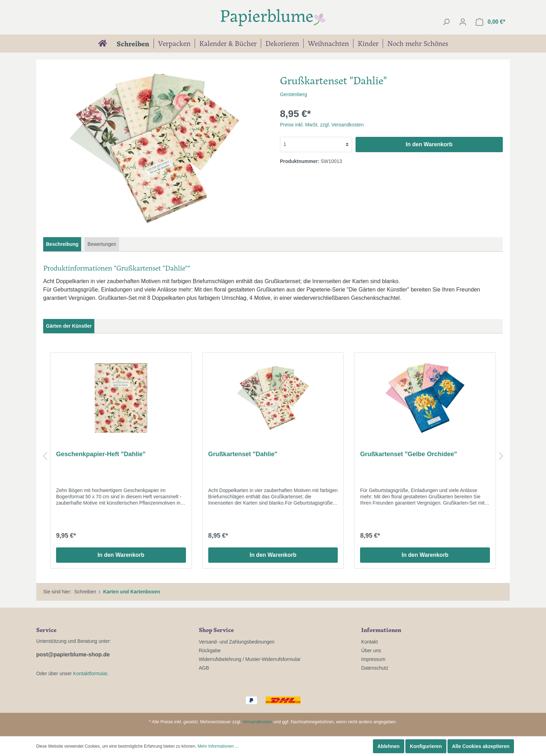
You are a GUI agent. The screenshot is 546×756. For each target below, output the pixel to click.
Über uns (371, 650)
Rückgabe (210, 650)
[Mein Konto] (463, 22)
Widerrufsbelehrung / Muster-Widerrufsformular (250, 659)
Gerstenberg (294, 94)
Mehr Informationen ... (218, 746)
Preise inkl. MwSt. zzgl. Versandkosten (322, 125)
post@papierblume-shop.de (73, 654)
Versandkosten (258, 722)
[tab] (62, 244)
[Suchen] (446, 22)
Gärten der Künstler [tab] (69, 326)
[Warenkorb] (490, 22)
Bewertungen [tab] (102, 244)
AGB (204, 668)
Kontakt (369, 642)
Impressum (373, 659)
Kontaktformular (90, 673)
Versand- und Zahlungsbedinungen (237, 642)
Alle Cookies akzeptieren (481, 746)
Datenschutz (375, 668)
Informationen (381, 630)
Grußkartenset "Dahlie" (243, 454)
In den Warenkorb (429, 144)
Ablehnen (389, 746)
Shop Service (216, 630)
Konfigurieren (426, 746)
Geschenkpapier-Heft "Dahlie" (101, 454)
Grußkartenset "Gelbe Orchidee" (408, 454)
